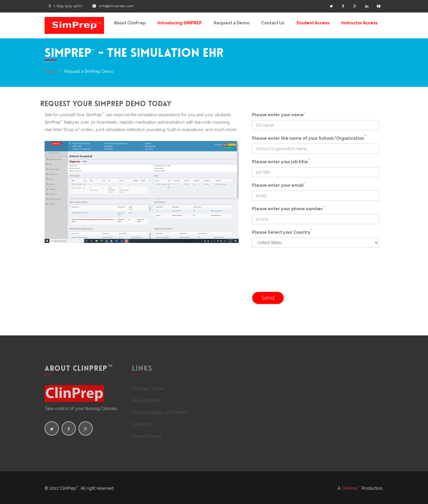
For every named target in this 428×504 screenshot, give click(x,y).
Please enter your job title (281, 161)
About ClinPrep (130, 23)
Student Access (313, 23)
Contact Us (273, 23)
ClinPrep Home (148, 389)
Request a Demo (232, 23)
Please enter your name (278, 114)
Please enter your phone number (288, 208)
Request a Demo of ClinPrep (160, 412)
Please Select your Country (282, 232)
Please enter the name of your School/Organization (309, 138)
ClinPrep (351, 488)
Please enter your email (278, 185)
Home (96, 23)
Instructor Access (359, 23)
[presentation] (297, 274)
